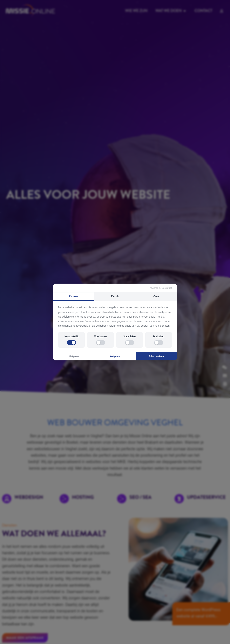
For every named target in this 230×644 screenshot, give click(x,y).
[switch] (72, 343)
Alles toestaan (156, 356)
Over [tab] (156, 296)
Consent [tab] (74, 296)
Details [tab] (115, 296)
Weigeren (74, 356)
